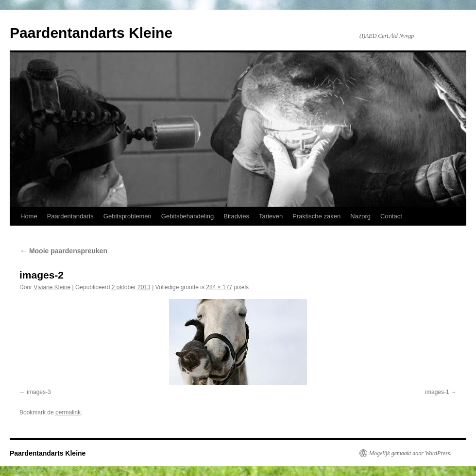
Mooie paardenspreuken (63, 251)
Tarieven (271, 216)
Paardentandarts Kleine (91, 33)
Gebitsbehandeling (187, 216)
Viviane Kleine (52, 287)
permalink (68, 412)
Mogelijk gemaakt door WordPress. (410, 453)
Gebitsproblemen (127, 216)
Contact (391, 216)
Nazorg (360, 216)
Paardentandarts (70, 216)
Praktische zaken (316, 216)
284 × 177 (219, 287)
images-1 (437, 392)
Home (29, 216)
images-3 (39, 392)
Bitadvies (236, 216)
